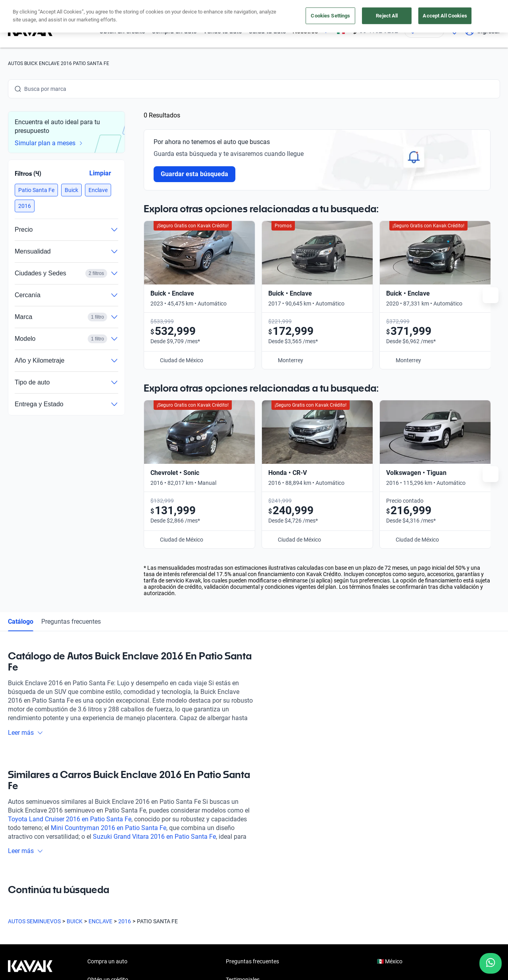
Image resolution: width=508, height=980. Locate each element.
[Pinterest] (129, 903)
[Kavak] (30, 31)
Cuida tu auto (267, 31)
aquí (324, 7)
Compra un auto (174, 31)
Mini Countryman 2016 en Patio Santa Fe (109, 663)
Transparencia (297, 964)
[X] (71, 903)
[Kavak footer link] (30, 834)
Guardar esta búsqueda (194, 174)
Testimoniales (243, 815)
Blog (231, 833)
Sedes (95, 870)
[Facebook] (14, 903)
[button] (36, 190)
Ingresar (482, 31)
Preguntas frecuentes (71, 456)
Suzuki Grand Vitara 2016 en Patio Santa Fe (154, 672)
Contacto (237, 870)
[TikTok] (110, 903)
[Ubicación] (424, 31)
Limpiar (100, 173)
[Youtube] (52, 903)
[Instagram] (33, 903)
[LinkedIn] (90, 903)
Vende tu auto (223, 31)
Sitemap (333, 964)
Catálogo (21, 456)
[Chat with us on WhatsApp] (491, 963)
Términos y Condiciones (243, 964)
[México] (341, 31)
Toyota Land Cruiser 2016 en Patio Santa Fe (70, 654)
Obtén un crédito (122, 31)
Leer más (26, 568)
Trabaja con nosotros (252, 851)
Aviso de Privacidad (182, 964)
